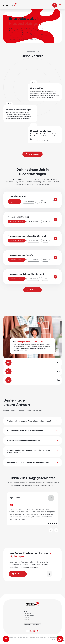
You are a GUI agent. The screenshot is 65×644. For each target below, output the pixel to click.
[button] (55, 5)
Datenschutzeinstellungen (38, 637)
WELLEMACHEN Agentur (53, 638)
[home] (10, 5)
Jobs (25, 612)
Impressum (27, 625)
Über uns (27, 618)
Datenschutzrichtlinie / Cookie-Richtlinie (16, 637)
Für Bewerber (28, 614)
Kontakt (26, 620)
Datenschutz (37, 625)
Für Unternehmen (29, 616)
